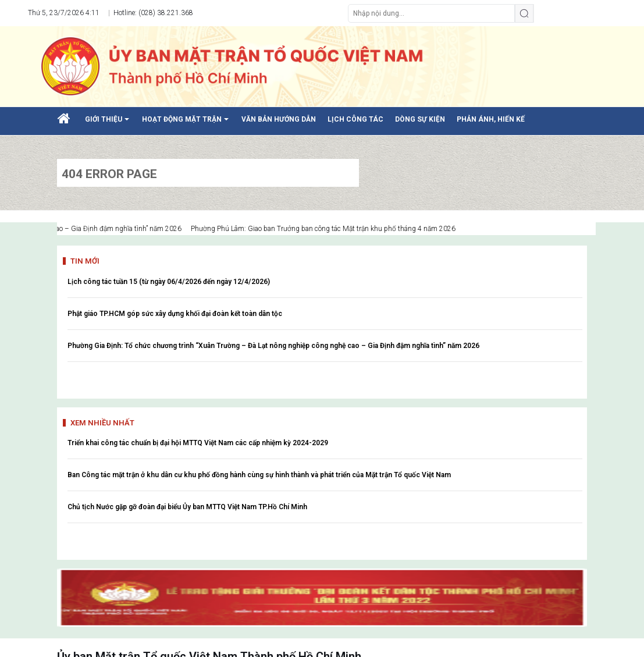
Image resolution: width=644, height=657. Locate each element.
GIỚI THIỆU (109, 123)
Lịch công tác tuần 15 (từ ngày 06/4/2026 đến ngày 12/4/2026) (169, 282)
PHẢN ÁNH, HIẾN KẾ (491, 119)
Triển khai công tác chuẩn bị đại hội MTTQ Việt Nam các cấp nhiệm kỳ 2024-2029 (198, 443)
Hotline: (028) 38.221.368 (152, 13)
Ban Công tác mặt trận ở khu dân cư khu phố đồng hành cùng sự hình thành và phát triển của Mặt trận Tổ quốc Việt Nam (259, 475)
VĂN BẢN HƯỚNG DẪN (279, 119)
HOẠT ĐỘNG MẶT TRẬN (187, 123)
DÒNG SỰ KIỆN (420, 119)
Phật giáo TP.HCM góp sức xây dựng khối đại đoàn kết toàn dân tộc (175, 314)
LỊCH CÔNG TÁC (355, 119)
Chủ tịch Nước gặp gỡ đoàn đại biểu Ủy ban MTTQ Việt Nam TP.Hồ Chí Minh (187, 507)
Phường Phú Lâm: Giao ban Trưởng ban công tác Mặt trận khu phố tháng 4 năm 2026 (331, 229)
